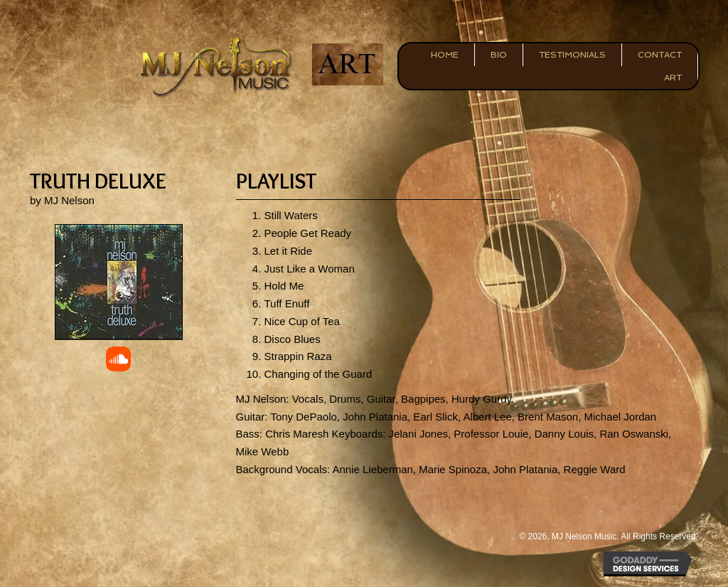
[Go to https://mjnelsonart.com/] (347, 64)
